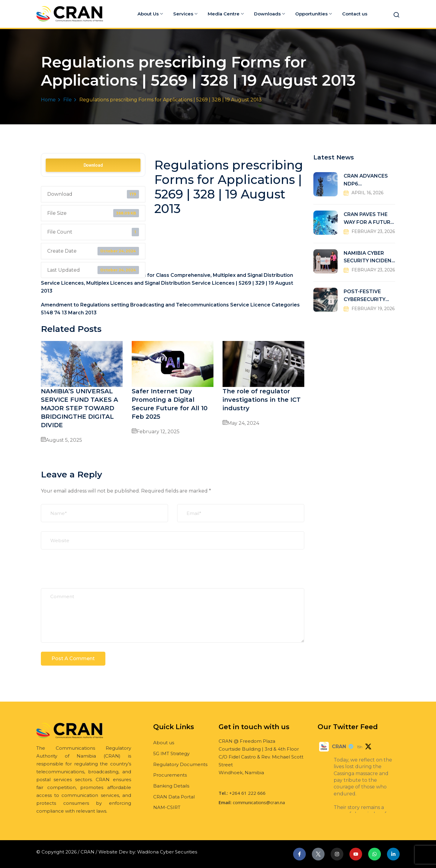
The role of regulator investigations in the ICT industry (262, 400)
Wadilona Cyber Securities (167, 852)
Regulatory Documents (180, 764)
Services (185, 14)
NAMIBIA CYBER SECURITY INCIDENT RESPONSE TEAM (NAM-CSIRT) (369, 258)
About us (164, 743)
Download (93, 165)
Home (48, 100)
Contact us (355, 14)
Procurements (170, 775)
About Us (150, 14)
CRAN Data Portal (174, 797)
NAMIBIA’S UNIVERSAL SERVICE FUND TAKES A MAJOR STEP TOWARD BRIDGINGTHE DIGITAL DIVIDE (79, 408)
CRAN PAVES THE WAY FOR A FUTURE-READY (369, 219)
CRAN (339, 747)
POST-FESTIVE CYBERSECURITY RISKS (365, 296)
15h (360, 747)
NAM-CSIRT (167, 807)
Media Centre (226, 14)
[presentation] (87, 573)
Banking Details (171, 786)
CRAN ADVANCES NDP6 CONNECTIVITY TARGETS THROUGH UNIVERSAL (369, 180)
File (68, 100)
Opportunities (314, 14)
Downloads (269, 14)
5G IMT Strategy (171, 753)
